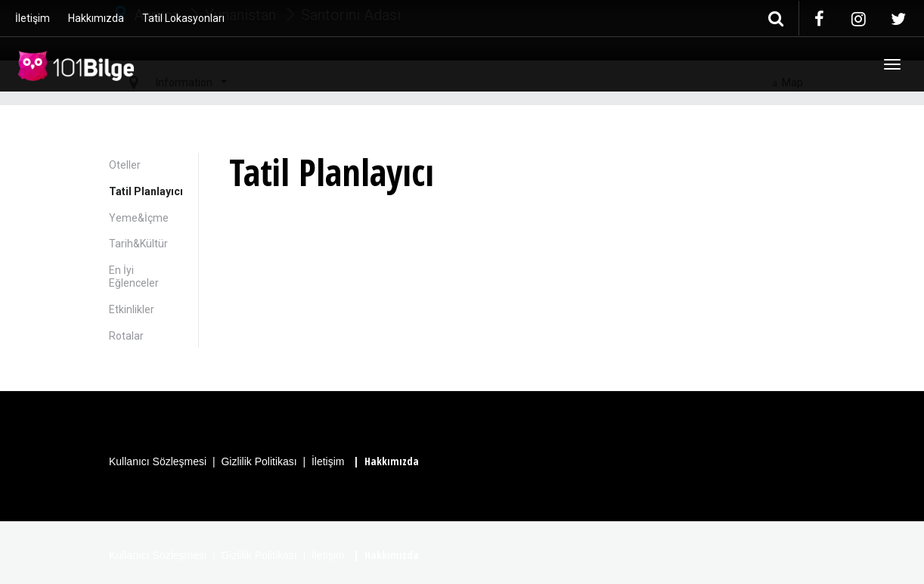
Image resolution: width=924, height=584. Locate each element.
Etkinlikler (132, 309)
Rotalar (126, 336)
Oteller (125, 165)
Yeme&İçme (139, 218)
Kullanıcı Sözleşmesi (158, 461)
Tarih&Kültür (138, 244)
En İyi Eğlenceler (134, 276)
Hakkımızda (96, 18)
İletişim (33, 18)
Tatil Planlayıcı (146, 191)
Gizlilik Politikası (259, 461)
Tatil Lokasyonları (183, 18)
